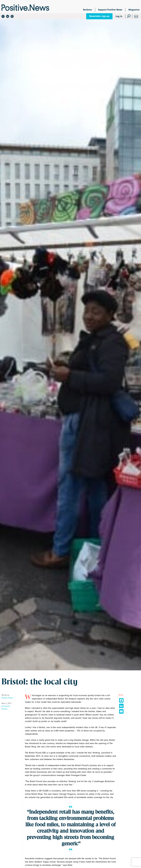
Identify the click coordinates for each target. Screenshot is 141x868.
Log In (119, 16)
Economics (6, 706)
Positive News (7, 698)
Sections (88, 10)
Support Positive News (110, 10)
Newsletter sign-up (99, 16)
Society (4, 709)
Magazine (134, 10)
